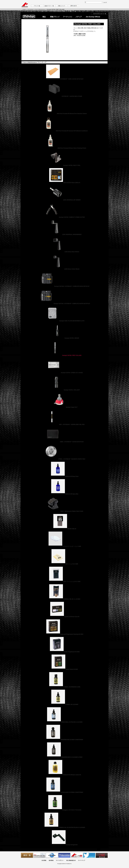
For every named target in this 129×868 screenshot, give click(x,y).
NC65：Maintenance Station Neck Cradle (64, 511)
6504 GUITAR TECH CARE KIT (64, 183)
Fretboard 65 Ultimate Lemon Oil (64, 775)
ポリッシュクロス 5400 (64, 564)
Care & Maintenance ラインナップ (35, 62)
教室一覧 (27, 855)
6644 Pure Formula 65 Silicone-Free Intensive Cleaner (64, 114)
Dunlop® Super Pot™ (64, 407)
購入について (61, 6)
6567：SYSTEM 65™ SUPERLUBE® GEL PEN (65, 424)
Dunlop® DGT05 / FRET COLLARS (65, 355)
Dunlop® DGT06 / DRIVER (64, 338)
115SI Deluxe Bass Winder (64, 252)
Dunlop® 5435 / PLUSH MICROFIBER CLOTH (65, 321)
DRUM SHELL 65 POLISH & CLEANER (64, 722)
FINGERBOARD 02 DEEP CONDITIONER (64, 740)
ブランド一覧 (37, 6)
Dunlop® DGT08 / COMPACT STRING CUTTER (65, 217)
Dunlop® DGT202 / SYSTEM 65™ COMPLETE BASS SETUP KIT (64, 286)
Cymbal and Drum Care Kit (64, 617)
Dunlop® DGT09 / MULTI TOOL (64, 165)
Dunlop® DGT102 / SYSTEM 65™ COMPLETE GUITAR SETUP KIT (64, 304)
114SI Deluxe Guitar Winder (65, 269)
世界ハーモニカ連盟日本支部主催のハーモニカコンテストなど (52, 855)
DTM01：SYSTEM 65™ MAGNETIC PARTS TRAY (65, 459)
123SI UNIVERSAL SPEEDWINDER (65, 234)
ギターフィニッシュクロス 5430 (64, 582)
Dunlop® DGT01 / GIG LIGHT (64, 390)
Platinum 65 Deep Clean (64, 476)
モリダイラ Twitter (89, 855)
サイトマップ (82, 861)
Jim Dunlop (30, 9)
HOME (24, 9)
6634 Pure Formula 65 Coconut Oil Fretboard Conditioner (64, 131)
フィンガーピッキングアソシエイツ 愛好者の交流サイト (39, 855)
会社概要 (44, 861)
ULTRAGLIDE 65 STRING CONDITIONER (64, 792)
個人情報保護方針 (71, 861)
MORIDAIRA (25, 5)
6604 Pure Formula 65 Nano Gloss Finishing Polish (64, 148)
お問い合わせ (74, 6)
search (105, 2)
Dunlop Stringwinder (64, 845)
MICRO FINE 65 (64, 529)
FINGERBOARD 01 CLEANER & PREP (64, 757)
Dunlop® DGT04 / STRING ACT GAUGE (64, 373)
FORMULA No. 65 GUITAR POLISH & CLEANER (65, 827)
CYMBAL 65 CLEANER (64, 704)
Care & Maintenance (40, 9)
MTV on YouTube (77, 855)
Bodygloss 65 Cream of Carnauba (64, 810)
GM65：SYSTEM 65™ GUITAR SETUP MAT (65, 442)
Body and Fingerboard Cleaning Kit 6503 (64, 634)
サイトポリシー (60, 861)
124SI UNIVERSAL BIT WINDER (64, 200)
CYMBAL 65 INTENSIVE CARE (64, 687)
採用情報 (51, 861)
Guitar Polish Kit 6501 (64, 669)
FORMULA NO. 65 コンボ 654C (64, 599)
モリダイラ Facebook (64, 855)
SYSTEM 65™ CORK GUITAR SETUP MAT (65, 79)
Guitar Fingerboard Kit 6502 (64, 652)
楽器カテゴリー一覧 (49, 6)
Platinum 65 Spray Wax (64, 494)
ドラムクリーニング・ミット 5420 (64, 546)
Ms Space (102, 855)
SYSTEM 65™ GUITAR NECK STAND (64, 96)
